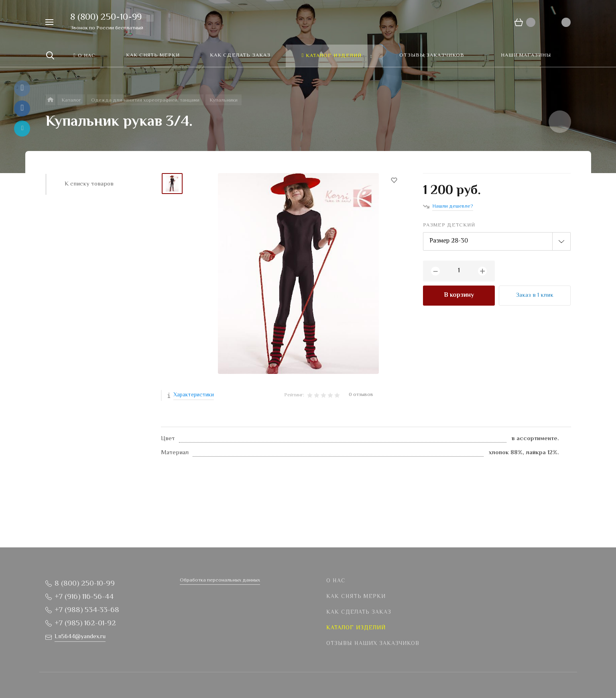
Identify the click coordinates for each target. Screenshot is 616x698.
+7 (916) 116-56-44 (84, 597)
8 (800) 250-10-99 (106, 18)
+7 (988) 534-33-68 (87, 610)
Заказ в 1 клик (535, 295)
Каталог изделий (356, 628)
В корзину (459, 295)
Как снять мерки (356, 597)
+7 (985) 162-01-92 (85, 624)
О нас (336, 581)
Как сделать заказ (359, 612)
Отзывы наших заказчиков (373, 644)
